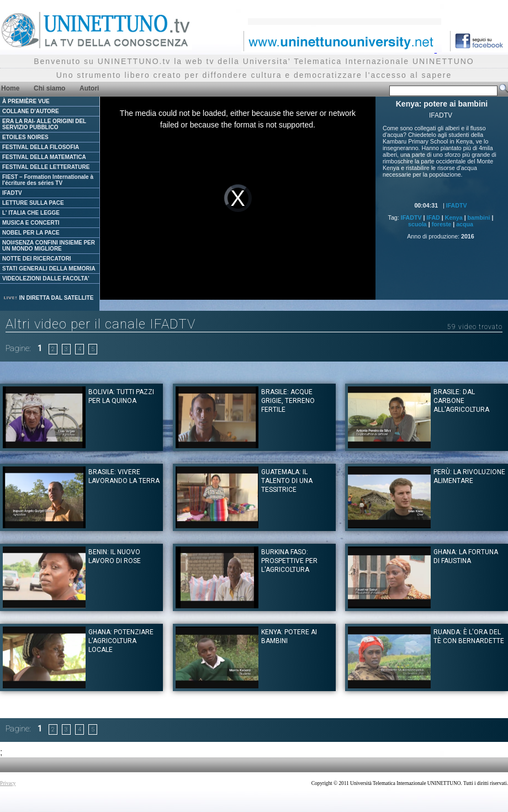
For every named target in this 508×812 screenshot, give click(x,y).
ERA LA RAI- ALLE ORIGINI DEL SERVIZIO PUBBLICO (44, 124)
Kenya (454, 217)
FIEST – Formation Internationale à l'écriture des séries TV (48, 180)
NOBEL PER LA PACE (31, 233)
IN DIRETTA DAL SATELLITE (48, 298)
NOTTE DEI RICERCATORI (37, 259)
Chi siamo (49, 88)
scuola (417, 224)
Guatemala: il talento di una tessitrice (287, 481)
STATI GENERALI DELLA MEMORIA (49, 269)
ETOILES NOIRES (25, 137)
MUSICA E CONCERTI (31, 223)
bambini (479, 217)
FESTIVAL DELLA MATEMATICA (44, 157)
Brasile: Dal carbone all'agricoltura (461, 401)
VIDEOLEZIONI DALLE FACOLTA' (46, 278)
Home (10, 88)
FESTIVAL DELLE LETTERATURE (46, 167)
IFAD (433, 217)
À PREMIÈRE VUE (26, 101)
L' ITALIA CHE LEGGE (31, 213)
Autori (89, 88)
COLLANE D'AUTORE (31, 111)
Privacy (8, 783)
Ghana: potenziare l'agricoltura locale (121, 641)
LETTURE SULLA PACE (33, 203)
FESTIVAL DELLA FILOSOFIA (41, 147)
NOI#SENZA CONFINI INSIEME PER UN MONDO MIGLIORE (49, 246)
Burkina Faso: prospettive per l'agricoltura (289, 561)
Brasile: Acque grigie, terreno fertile (288, 401)
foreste (442, 224)
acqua (465, 224)
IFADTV (12, 193)
